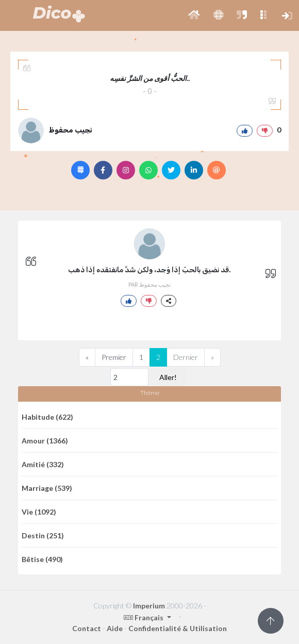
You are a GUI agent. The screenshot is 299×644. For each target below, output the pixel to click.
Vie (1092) (39, 512)
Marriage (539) (47, 488)
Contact (87, 628)
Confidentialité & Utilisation (178, 628)
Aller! (168, 377)
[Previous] (87, 357)
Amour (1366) (45, 441)
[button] (194, 15)
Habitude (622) (47, 417)
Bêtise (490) (42, 559)
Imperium (149, 606)
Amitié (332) (43, 464)
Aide (115, 628)
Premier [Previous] (114, 357)
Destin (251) (43, 535)
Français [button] (144, 617)
